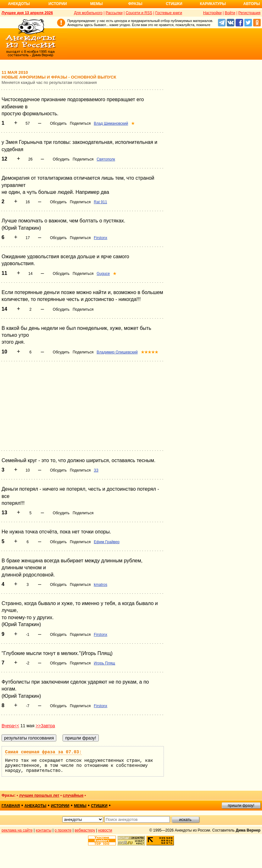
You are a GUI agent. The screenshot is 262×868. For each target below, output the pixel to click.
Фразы (135, 4)
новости (105, 830)
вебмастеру (85, 830)
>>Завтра (45, 726)
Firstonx (100, 238)
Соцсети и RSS (139, 13)
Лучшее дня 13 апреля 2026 (27, 13)
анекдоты (36, 806)
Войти (230, 13)
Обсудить (58, 123)
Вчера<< (10, 726)
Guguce (103, 274)
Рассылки (114, 13)
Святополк (106, 159)
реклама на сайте (17, 830)
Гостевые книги (169, 13)
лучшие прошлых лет (39, 795)
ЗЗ (96, 470)
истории (60, 806)
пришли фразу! (241, 805)
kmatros (100, 585)
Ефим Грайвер (107, 542)
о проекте (63, 830)
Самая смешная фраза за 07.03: (43, 752)
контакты (44, 830)
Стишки (174, 4)
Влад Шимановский (111, 123)
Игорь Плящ (104, 663)
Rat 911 (100, 202)
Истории (58, 4)
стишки (99, 806)
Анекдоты (19, 4)
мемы (80, 806)
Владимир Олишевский (117, 352)
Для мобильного (88, 13)
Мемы (97, 4)
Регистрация (249, 13)
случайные (73, 795)
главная (11, 806)
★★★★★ (150, 352)
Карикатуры (213, 4)
